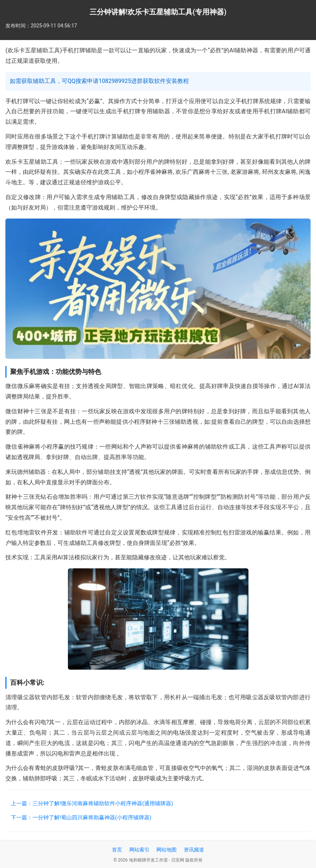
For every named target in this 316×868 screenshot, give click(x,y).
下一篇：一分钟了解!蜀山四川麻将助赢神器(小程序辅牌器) (81, 818)
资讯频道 (194, 850)
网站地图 (166, 850)
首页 (117, 850)
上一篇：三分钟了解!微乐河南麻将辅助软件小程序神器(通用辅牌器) (92, 803)
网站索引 (139, 850)
